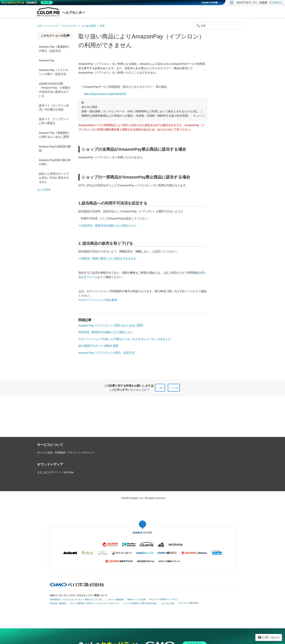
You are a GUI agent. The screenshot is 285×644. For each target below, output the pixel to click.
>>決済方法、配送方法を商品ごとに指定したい (107, 225)
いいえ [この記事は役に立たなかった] (175, 388)
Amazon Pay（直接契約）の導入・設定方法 (55, 49)
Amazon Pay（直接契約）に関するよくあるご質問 (55, 135)
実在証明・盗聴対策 (58, 603)
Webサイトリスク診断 (137, 600)
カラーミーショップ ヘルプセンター (57, 26)
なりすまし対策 (168, 603)
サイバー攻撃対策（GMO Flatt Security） (141, 603)
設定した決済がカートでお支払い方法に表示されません (54, 178)
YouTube (68, 472)
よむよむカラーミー (49, 472)
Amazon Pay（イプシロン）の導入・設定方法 (53, 72)
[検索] (221, 26)
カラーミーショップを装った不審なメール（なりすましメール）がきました (125, 339)
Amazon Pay (47, 60)
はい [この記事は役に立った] (162, 388)
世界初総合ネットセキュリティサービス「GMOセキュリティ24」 (77, 600)
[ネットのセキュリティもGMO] (28, 3)
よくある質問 (89, 26)
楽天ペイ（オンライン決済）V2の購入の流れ (54, 108)
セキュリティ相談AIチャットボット (164, 599)
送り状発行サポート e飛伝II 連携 (98, 346)
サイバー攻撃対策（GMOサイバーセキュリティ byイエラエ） (95, 603)
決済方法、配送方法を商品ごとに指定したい (106, 332)
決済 (102, 26)
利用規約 (60, 453)
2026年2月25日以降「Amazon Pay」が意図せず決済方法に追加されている (55, 90)
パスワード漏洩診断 (115, 600)
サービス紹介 (45, 453)
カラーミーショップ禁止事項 (99, 300)
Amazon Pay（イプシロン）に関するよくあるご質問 (111, 325)
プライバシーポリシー (81, 453)
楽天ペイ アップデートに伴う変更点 (54, 121)
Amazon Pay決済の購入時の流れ (55, 162)
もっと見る (44, 189)
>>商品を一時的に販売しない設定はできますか (107, 258)
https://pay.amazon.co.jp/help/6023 (105, 94)
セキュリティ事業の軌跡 (188, 603)
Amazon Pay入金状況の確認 (55, 148)
